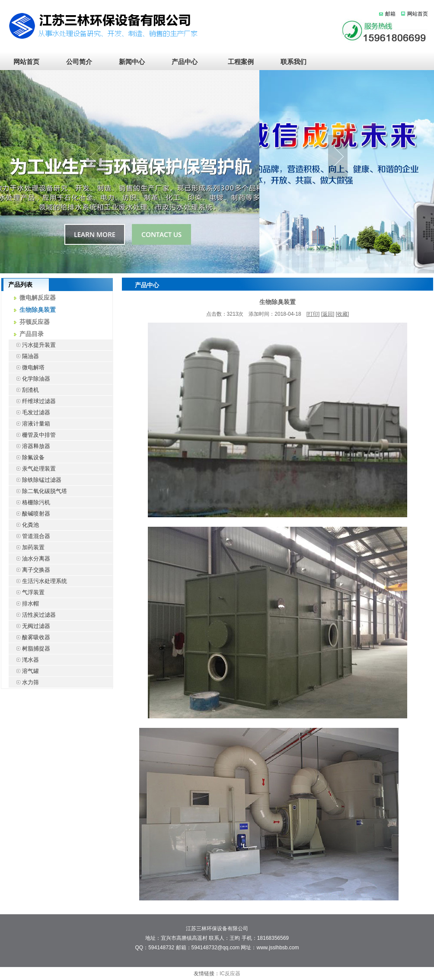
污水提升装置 (32, 345)
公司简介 (79, 62)
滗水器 (24, 660)
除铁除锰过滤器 (35, 480)
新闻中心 (132, 62)
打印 (313, 314)
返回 (328, 314)
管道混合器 (29, 536)
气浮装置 (27, 592)
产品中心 (185, 62)
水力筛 (24, 682)
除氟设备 (27, 457)
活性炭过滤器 (32, 615)
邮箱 (390, 14)
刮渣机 (24, 390)
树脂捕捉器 (29, 649)
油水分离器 (29, 559)
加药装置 (27, 547)
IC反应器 (230, 974)
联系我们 (290, 62)
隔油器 (24, 356)
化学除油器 (29, 379)
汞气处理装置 (32, 469)
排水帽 (24, 604)
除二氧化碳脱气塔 (38, 491)
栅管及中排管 (32, 435)
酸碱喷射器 (29, 514)
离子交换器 (29, 570)
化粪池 (24, 525)
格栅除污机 (29, 502)
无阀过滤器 (29, 626)
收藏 (342, 314)
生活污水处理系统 (38, 581)
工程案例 (238, 62)
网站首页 (418, 14)
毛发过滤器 (29, 412)
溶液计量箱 (29, 424)
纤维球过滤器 (32, 401)
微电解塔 (27, 367)
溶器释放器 (29, 446)
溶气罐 (24, 671)
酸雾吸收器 (29, 637)
